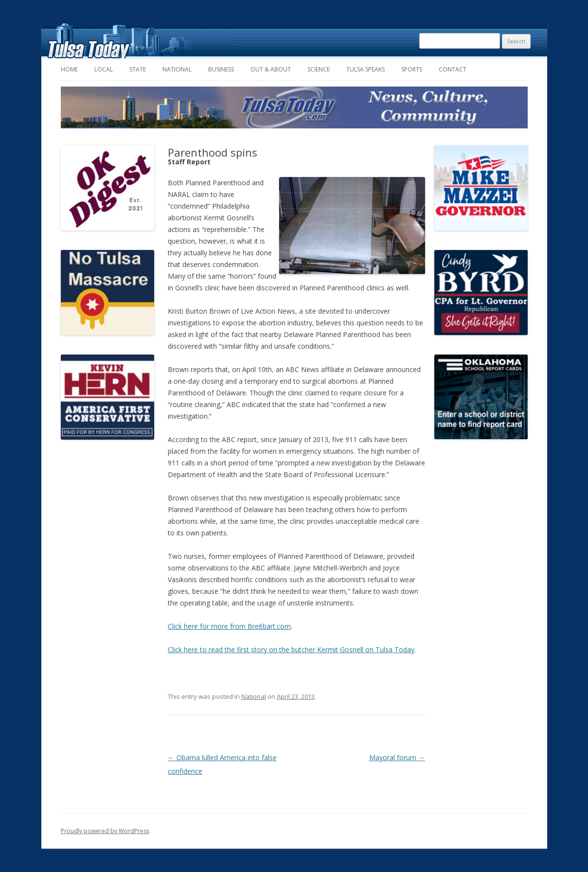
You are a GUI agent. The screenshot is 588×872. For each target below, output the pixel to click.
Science (319, 69)
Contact (453, 69)
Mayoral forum (397, 757)
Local (104, 69)
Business (221, 69)
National (177, 69)
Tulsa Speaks (365, 69)
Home (69, 69)
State (138, 69)
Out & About (271, 69)
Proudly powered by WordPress (105, 831)
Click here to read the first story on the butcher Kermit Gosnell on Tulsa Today (291, 650)
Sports (412, 69)
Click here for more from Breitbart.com (229, 626)
